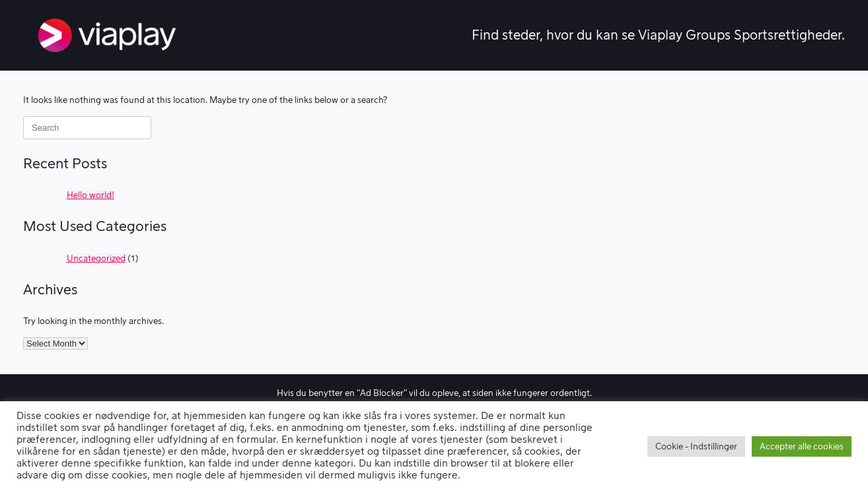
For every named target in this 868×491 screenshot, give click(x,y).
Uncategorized (96, 258)
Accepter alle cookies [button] (802, 446)
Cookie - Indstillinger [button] (696, 446)
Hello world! (90, 195)
